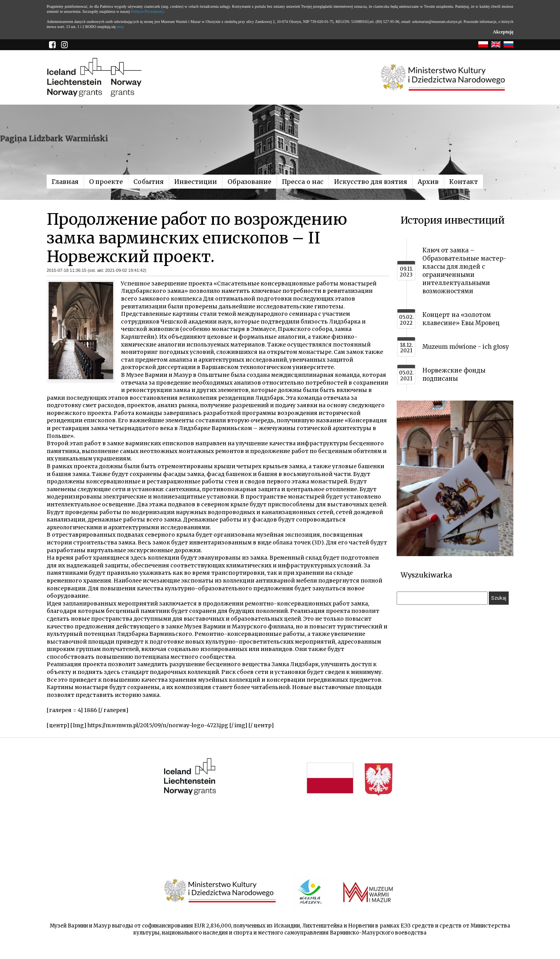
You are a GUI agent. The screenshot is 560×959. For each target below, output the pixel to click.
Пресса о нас (303, 182)
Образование (249, 182)
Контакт (464, 182)
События (149, 182)
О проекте (106, 182)
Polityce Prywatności (148, 11)
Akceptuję (503, 32)
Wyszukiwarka (426, 575)
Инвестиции (196, 182)
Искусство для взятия (371, 182)
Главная (65, 182)
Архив (428, 182)
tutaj (120, 27)
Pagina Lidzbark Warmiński (54, 138)
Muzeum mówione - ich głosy (466, 347)
